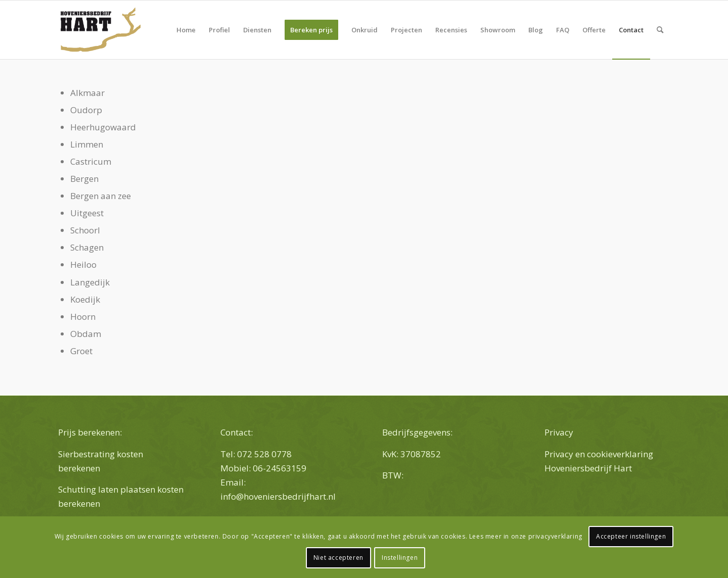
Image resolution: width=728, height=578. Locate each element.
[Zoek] (660, 30)
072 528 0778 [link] (264, 454)
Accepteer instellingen (631, 536)
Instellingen (400, 558)
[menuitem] (186, 30)
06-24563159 (281, 468)
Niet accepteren (338, 558)
